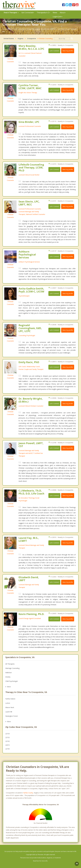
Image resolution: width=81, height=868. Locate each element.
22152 (7, 737)
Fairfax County (28, 793)
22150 (7, 749)
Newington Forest (12, 716)
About (63, 13)
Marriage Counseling (12, 668)
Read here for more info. (40, 861)
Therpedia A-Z (43, 13)
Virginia (20, 39)
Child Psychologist (12, 681)
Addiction (9, 673)
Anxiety (8, 677)
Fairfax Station (10, 699)
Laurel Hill (9, 712)
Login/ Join (58, 17)
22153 (7, 734)
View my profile (68, 51)
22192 (7, 741)
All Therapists (10, 664)
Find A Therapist (11, 13)
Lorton (8, 703)
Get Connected (28, 13)
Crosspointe (32, 39)
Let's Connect (54, 51)
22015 (7, 745)
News (55, 13)
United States (9, 39)
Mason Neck (10, 707)
